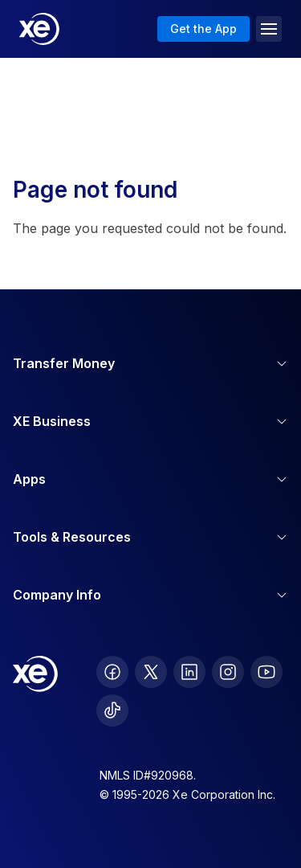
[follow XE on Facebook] (112, 672)
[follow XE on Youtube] (266, 672)
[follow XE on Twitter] (151, 672)
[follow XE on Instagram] (228, 672)
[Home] (39, 29)
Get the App (203, 29)
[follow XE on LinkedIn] (189, 672)
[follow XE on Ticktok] (112, 710)
